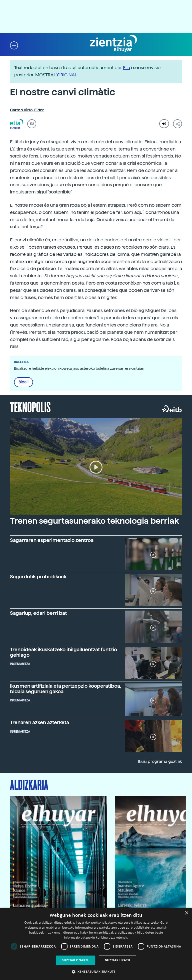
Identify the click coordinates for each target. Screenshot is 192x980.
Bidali (23, 382)
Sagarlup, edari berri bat (38, 613)
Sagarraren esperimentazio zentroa (52, 540)
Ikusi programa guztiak (160, 761)
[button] (14, 45)
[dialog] (96, 944)
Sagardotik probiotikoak (38, 577)
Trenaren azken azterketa (39, 723)
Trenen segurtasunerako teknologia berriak (94, 521)
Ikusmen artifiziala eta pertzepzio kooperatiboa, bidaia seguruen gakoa (65, 689)
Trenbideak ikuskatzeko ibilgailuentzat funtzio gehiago (63, 652)
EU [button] (32, 124)
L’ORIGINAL (66, 75)
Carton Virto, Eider (27, 110)
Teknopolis (30, 407)
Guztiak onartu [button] (75, 960)
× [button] (186, 913)
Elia (126, 68)
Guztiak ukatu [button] (117, 960)
